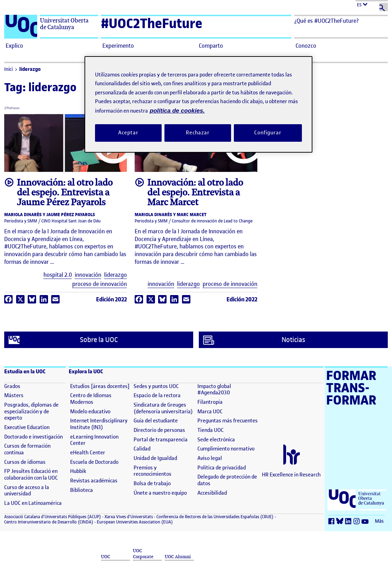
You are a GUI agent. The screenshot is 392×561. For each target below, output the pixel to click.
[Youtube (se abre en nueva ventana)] (366, 522)
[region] (198, 104)
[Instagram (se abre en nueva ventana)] (358, 522)
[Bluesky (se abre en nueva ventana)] (341, 522)
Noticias (254, 340)
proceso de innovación (100, 284)
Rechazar (198, 133)
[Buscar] (384, 7)
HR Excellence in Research (291, 475)
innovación (88, 275)
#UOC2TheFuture (152, 23)
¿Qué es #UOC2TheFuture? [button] (326, 21)
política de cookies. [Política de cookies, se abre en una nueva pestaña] (177, 111)
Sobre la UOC (63, 340)
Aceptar (128, 133)
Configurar (268, 133)
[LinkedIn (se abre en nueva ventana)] (349, 522)
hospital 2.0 (58, 275)
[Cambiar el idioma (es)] (372, 4)
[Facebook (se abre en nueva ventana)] (332, 522)
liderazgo (30, 69)
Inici (8, 69)
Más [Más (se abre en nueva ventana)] (379, 521)
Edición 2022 (111, 299)
